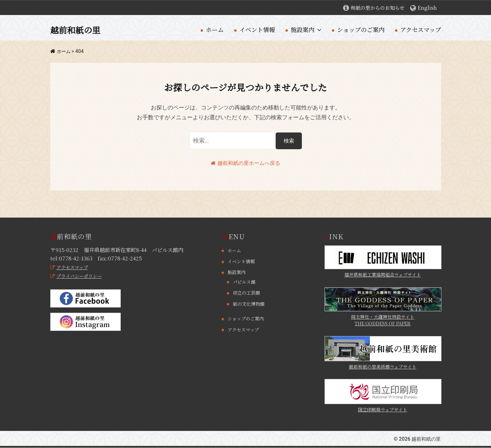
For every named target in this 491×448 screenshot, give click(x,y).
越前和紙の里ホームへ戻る (246, 163)
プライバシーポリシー (78, 276)
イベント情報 (257, 29)
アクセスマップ (421, 29)
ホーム (215, 29)
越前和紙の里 (77, 30)
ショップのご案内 (361, 29)
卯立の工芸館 (247, 293)
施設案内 (303, 29)
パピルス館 (245, 282)
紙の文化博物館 (250, 304)
